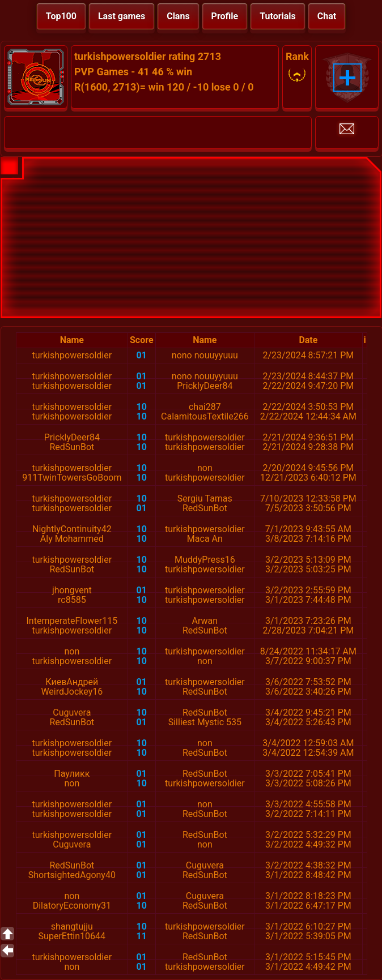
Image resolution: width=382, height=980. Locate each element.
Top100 (61, 16)
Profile (225, 16)
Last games (122, 16)
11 (142, 936)
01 (142, 355)
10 (142, 407)
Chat (327, 16)
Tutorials (278, 16)
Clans (178, 16)
